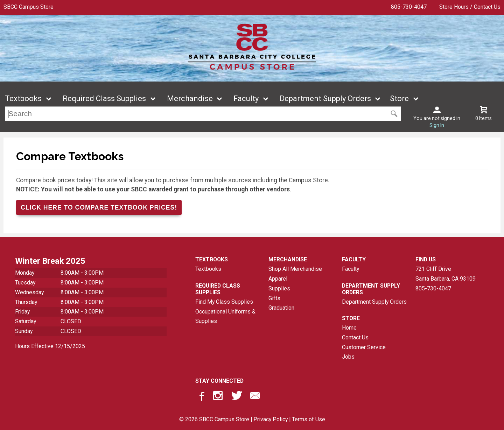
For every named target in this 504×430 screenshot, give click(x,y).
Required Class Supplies (104, 98)
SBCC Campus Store (29, 7)
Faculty (246, 98)
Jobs (348, 357)
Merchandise (190, 98)
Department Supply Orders (325, 98)
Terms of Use (309, 419)
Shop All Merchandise (295, 269)
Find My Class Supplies (224, 302)
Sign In (437, 125)
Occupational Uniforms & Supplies (225, 316)
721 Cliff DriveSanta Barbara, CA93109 (446, 274)
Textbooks (23, 98)
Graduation (281, 308)
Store (399, 98)
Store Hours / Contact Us (470, 7)
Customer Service (364, 347)
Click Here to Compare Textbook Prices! (99, 207)
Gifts (274, 298)
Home (349, 328)
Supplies (279, 288)
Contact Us (355, 337)
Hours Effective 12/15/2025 (50, 346)
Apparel (278, 279)
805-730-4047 (409, 7)
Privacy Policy (271, 419)
